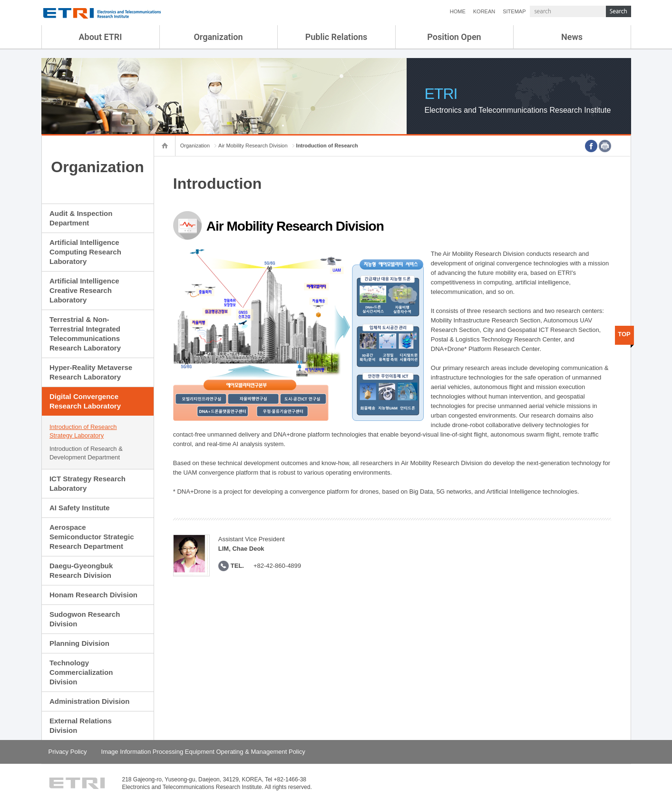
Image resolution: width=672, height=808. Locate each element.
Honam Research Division (93, 595)
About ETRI (101, 37)
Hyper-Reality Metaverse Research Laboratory (91, 372)
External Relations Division (81, 725)
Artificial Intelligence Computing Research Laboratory (85, 252)
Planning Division (79, 643)
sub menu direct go (0, 0)
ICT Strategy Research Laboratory (88, 483)
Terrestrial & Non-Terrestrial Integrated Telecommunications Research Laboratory (85, 334)
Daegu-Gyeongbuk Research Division (81, 570)
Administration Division (89, 701)
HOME (458, 11)
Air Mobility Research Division (253, 146)
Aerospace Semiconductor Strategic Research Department (92, 537)
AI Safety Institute (80, 508)
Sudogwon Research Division (85, 619)
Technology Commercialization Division (81, 672)
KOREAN (484, 11)
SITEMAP (514, 11)
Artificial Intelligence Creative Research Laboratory (84, 290)
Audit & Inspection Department (81, 218)
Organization (218, 37)
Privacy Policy (68, 752)
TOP (624, 334)
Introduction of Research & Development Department (86, 453)
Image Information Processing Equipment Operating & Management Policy (203, 752)
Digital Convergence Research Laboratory (85, 401)
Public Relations (336, 37)
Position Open (454, 37)
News (572, 37)
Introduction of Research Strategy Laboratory (83, 431)
